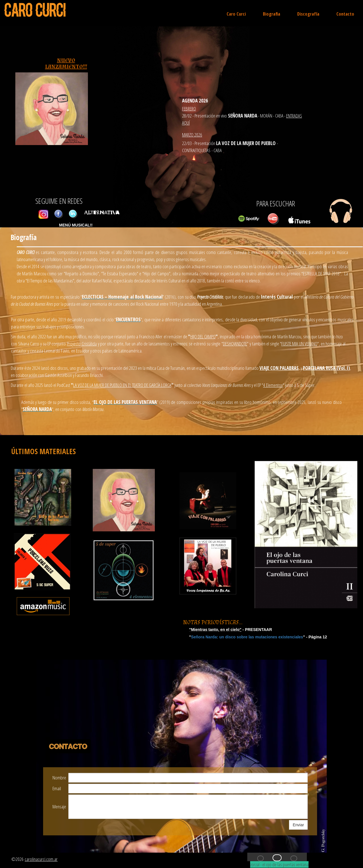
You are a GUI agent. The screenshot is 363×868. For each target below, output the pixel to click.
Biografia (272, 14)
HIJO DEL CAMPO (203, 336)
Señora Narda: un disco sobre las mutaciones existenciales (247, 637)
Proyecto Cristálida (82, 344)
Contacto (345, 14)
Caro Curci (236, 14)
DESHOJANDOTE (235, 344)
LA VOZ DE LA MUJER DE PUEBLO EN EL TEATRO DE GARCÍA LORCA (122, 385)
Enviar (298, 825)
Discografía (308, 14)
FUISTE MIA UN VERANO (299, 344)
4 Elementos (273, 385)
